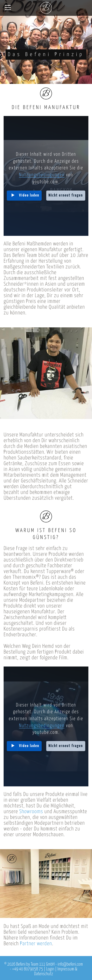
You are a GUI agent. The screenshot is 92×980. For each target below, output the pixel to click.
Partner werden (36, 944)
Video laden (29, 195)
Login (50, 969)
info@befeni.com (70, 964)
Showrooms (31, 812)
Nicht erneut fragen (66, 195)
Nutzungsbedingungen (42, 175)
